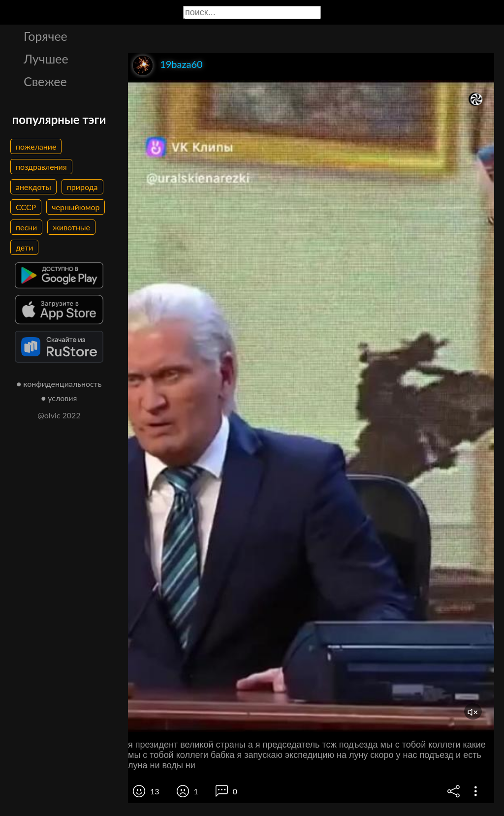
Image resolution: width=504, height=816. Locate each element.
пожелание (36, 146)
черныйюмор (76, 207)
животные (71, 227)
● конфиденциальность (59, 384)
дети (24, 247)
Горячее (46, 36)
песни (26, 227)
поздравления (41, 167)
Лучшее (46, 59)
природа (82, 187)
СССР (26, 207)
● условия (59, 398)
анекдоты (33, 187)
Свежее (45, 81)
